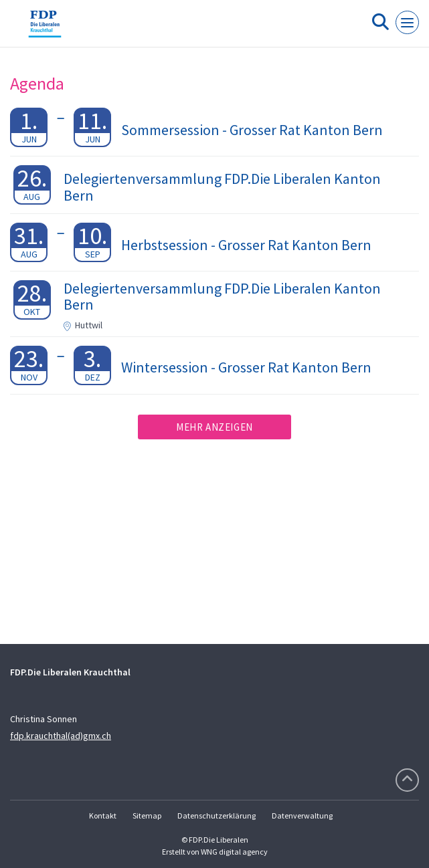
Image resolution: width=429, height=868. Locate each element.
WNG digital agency (234, 852)
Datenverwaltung (302, 816)
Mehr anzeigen (214, 427)
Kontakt (103, 816)
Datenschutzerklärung (217, 816)
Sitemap (147, 816)
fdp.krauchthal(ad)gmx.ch (61, 736)
